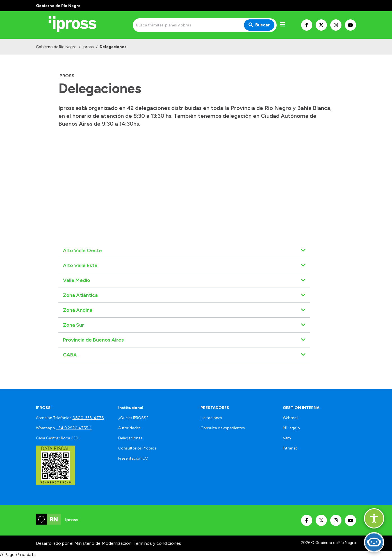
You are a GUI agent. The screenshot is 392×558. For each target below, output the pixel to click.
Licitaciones (211, 418)
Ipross (88, 47)
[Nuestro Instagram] (336, 25)
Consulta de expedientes (223, 428)
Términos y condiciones (157, 543)
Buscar (259, 25)
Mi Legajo (291, 428)
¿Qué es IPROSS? (133, 418)
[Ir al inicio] (76, 25)
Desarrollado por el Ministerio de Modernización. (84, 543)
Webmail (290, 418)
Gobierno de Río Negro (56, 47)
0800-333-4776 (88, 418)
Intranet (290, 448)
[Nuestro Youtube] (350, 25)
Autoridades (129, 428)
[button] (374, 518)
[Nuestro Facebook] (307, 25)
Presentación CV (133, 458)
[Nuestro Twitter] (321, 25)
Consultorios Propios (137, 448)
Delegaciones (130, 438)
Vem (287, 438)
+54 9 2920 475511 (74, 428)
